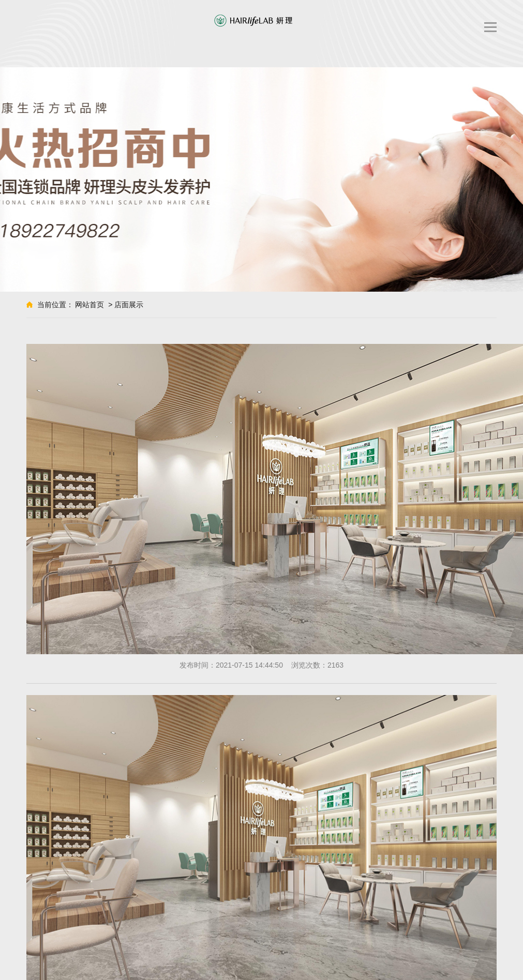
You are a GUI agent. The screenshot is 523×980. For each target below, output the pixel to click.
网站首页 (89, 305)
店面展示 (129, 305)
